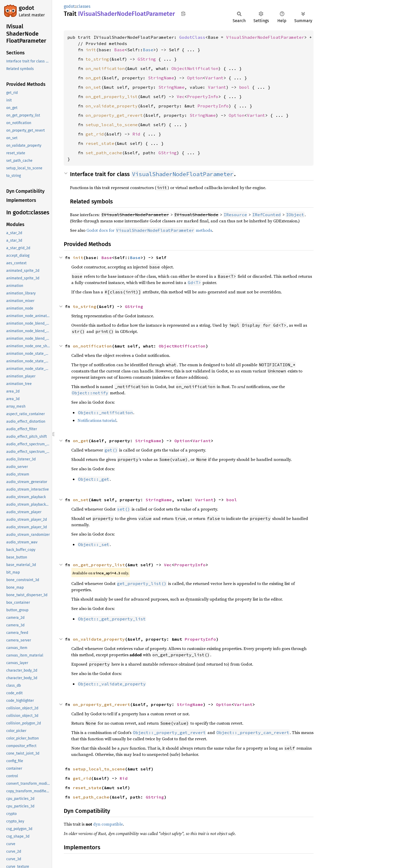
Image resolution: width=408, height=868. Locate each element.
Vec (181, 97)
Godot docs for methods (149, 230)
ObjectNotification (195, 68)
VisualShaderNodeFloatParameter (265, 37)
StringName (161, 78)
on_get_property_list (112, 97)
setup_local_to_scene (112, 125)
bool (244, 87)
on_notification (105, 68)
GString (147, 59)
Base (119, 50)
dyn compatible (108, 824)
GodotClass (192, 37)
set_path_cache (104, 153)
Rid (136, 134)
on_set (93, 87)
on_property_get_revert (114, 115)
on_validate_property (112, 106)
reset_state (100, 143)
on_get (93, 78)
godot (26, 8)
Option (195, 78)
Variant (214, 78)
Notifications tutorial (97, 420)
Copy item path (183, 14)
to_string (97, 59)
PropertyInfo (203, 97)
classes (84, 6)
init (91, 50)
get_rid (95, 134)
